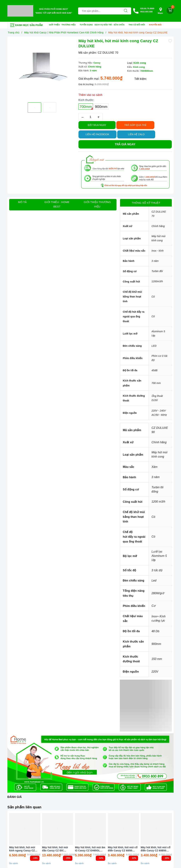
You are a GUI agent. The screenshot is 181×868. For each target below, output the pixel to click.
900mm (101, 107)
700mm (86, 107)
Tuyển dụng (86, 25)
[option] (42, 68)
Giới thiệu (54, 25)
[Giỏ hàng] (170, 10)
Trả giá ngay (125, 144)
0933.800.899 (146, 12)
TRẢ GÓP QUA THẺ (135, 125)
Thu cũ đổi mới (138, 25)
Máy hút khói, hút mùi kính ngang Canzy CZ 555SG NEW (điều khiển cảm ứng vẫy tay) (23, 849)
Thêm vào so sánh (90, 95)
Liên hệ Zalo (136, 134)
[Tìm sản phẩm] (99, 11)
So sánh (14, 863)
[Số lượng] (91, 117)
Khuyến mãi (156, 25)
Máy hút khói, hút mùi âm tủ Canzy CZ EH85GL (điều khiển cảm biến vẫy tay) (90, 849)
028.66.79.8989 (147, 8)
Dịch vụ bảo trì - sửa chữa (111, 25)
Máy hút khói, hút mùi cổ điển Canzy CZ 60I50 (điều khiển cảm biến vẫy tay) (123, 849)
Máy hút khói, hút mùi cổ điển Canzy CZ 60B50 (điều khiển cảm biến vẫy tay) (156, 849)
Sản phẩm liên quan (24, 807)
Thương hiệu (70, 25)
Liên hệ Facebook (97, 134)
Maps (160, 11)
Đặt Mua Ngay (97, 125)
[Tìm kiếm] (126, 11)
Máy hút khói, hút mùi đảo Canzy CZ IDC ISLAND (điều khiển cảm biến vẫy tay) (57, 849)
